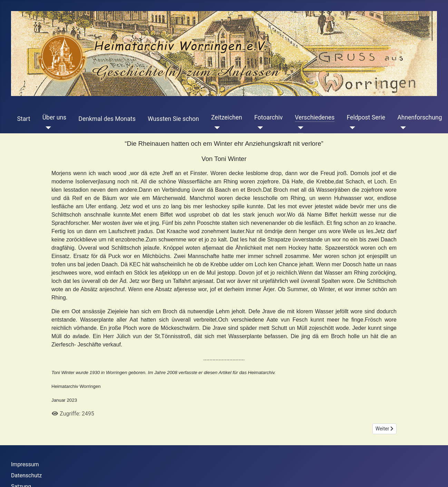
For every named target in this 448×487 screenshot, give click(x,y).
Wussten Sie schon (173, 119)
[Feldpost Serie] (351, 128)
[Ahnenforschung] (402, 128)
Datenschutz (26, 475)
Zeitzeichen (227, 117)
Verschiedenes (315, 117)
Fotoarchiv (269, 117)
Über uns (54, 117)
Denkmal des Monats (107, 119)
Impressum (25, 464)
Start (24, 119)
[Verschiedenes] (299, 128)
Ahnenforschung (420, 117)
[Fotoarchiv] (259, 128)
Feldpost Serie (366, 117)
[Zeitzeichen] (216, 128)
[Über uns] (47, 128)
